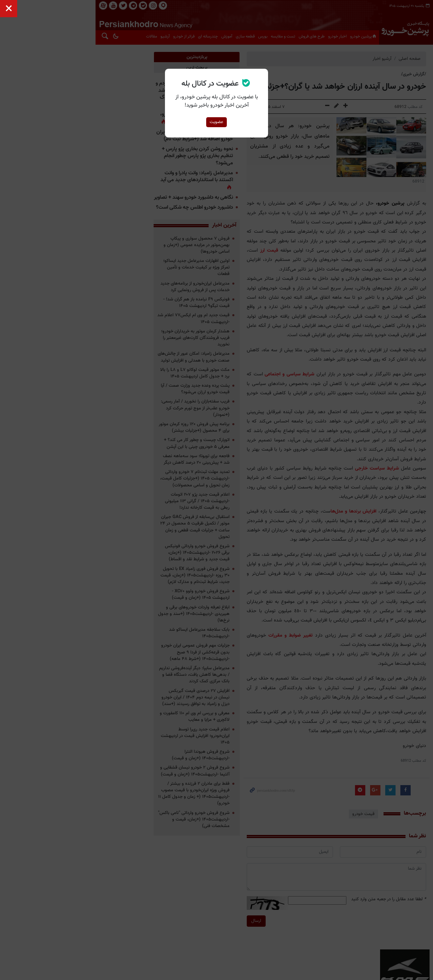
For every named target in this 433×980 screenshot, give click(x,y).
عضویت (216, 122)
